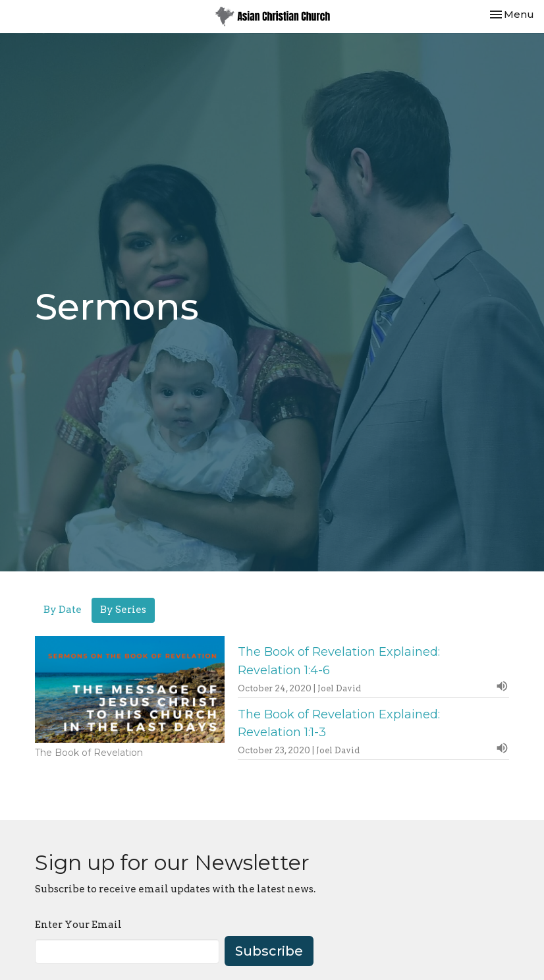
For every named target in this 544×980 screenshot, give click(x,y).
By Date (63, 610)
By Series (123, 610)
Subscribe (269, 951)
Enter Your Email (78, 925)
